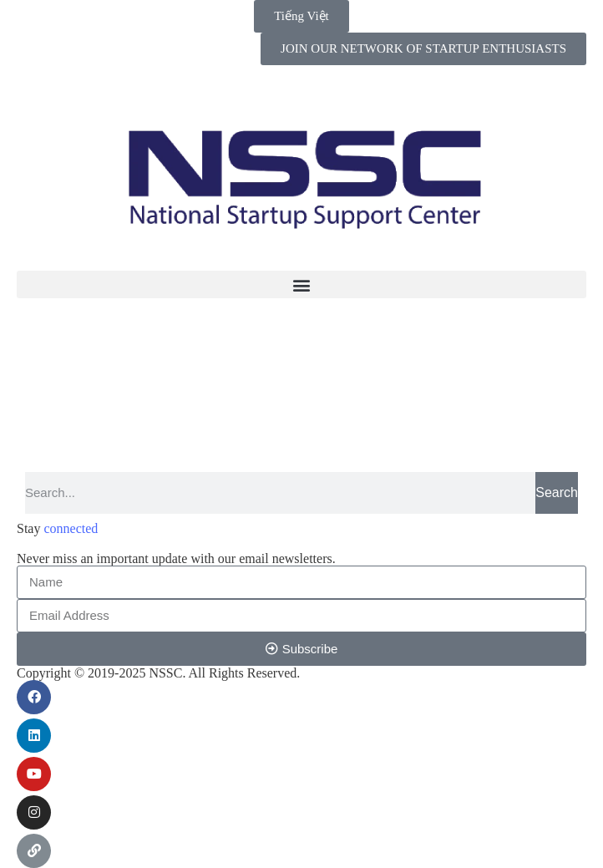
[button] (301, 284)
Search (557, 492)
